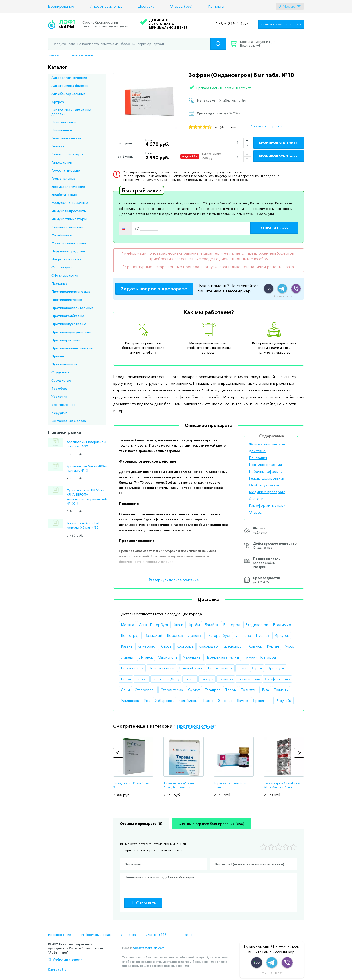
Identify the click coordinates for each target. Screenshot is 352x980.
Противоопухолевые (69, 324)
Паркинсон (60, 283)
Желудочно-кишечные (70, 203)
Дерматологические (68, 187)
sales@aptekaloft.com (148, 948)
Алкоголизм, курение (69, 77)
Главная (54, 55)
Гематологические (66, 138)
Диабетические (64, 195)
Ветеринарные (64, 122)
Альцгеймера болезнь (70, 86)
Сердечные (61, 372)
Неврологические (66, 259)
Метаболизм (62, 235)
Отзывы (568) (181, 6)
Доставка (146, 6)
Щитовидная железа (69, 421)
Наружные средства (68, 251)
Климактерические (67, 227)
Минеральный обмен (69, 243)
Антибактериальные (68, 94)
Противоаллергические (71, 291)
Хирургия (59, 413)
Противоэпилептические (72, 348)
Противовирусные (67, 300)
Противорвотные (80, 55)
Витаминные (62, 130)
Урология (59, 396)
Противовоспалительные (73, 308)
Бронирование (61, 6)
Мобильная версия (67, 960)
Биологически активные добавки (71, 112)
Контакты (216, 6)
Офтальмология (65, 275)
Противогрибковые (68, 316)
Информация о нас (106, 6)
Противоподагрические (71, 332)
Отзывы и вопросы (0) (268, 126)
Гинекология (62, 162)
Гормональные (64, 178)
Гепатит (58, 146)
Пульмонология (64, 364)
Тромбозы (60, 388)
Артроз (58, 102)
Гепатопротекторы (67, 154)
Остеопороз (62, 267)
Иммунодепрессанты (69, 211)
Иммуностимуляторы (69, 219)
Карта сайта (57, 969)
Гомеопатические (66, 170)
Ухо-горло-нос (63, 405)
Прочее (58, 356)
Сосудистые (61, 380)
